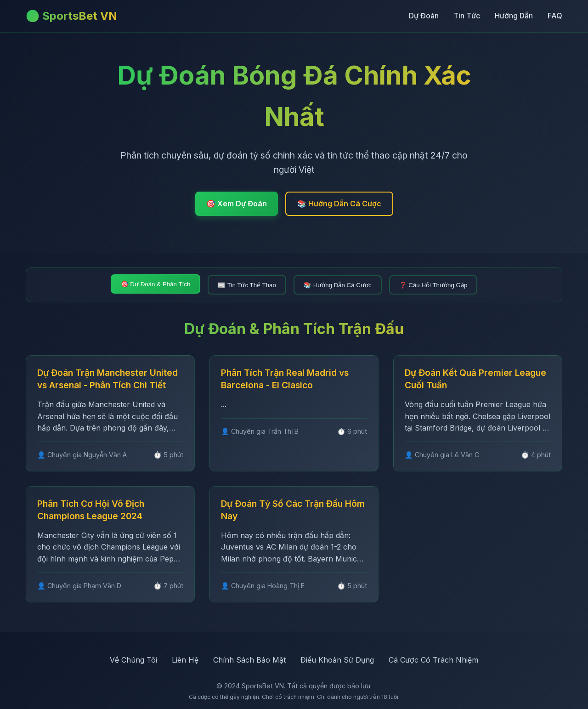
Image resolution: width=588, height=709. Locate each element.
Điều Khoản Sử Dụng (337, 660)
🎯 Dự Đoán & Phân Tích (156, 284)
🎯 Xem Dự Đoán (237, 204)
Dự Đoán (424, 16)
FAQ (555, 16)
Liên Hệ (185, 660)
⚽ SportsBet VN (71, 16)
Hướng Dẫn (514, 16)
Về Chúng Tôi (133, 660)
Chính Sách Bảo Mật (249, 660)
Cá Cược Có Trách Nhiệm (433, 660)
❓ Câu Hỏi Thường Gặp (433, 285)
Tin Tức (467, 16)
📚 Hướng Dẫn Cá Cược (339, 204)
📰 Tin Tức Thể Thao (247, 285)
